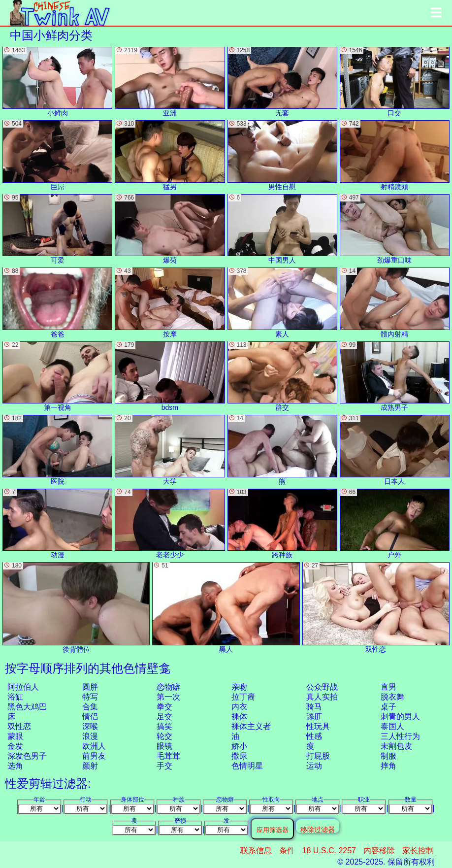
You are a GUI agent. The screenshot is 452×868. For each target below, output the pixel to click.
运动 (314, 766)
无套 (282, 82)
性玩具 (318, 726)
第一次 (168, 697)
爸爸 (57, 302)
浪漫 (90, 736)
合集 (90, 707)
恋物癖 (168, 687)
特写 (90, 697)
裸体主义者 (251, 726)
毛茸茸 (168, 756)
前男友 (94, 756)
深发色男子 (27, 756)
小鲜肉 (57, 82)
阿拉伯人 (23, 687)
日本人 (395, 450)
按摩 (170, 302)
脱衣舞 (392, 697)
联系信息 (256, 851)
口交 (395, 82)
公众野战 (322, 687)
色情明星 (247, 766)
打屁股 (318, 756)
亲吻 (239, 687)
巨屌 (57, 155)
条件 (287, 851)
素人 (282, 302)
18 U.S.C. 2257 (329, 851)
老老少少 (170, 524)
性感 (314, 736)
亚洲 (170, 82)
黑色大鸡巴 (27, 707)
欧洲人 (94, 746)
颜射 (90, 766)
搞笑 (164, 726)
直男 (388, 687)
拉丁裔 (243, 697)
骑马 (314, 707)
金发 (15, 746)
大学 (170, 450)
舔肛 (314, 717)
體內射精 (395, 302)
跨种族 (282, 524)
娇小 (239, 746)
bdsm (170, 376)
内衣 (239, 707)
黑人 (226, 608)
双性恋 (19, 726)
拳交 (164, 707)
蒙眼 (15, 736)
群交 (282, 376)
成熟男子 (395, 376)
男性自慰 (282, 155)
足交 (164, 717)
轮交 (164, 736)
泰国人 (392, 726)
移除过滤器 (318, 829)
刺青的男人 (400, 717)
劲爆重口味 (395, 229)
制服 (388, 756)
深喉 (90, 726)
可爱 (57, 229)
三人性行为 (400, 736)
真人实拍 (322, 697)
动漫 (57, 524)
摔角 (388, 766)
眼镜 (164, 746)
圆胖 (90, 687)
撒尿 (239, 756)
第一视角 (57, 376)
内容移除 (379, 851)
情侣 (90, 717)
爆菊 (170, 229)
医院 (57, 450)
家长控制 (418, 851)
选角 (15, 766)
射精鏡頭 (395, 155)
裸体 (239, 717)
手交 (164, 766)
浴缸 (15, 697)
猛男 (170, 155)
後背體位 (76, 608)
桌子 (388, 707)
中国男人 (282, 229)
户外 (395, 524)
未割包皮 (396, 746)
